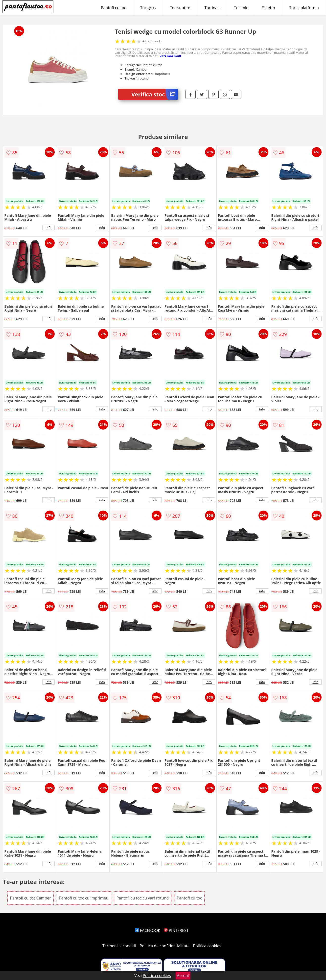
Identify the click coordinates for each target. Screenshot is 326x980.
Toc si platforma (304, 8)
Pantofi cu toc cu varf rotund (143, 898)
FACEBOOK (148, 930)
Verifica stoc (155, 94)
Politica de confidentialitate (165, 946)
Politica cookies (207, 946)
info (48, 228)
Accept (183, 976)
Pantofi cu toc (114, 8)
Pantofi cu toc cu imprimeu (84, 898)
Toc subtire (180, 8)
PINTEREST (176, 930)
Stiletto (269, 8)
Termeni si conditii (119, 946)
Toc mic (241, 8)
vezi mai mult (171, 56)
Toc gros (148, 8)
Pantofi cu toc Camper (31, 898)
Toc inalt (212, 8)
